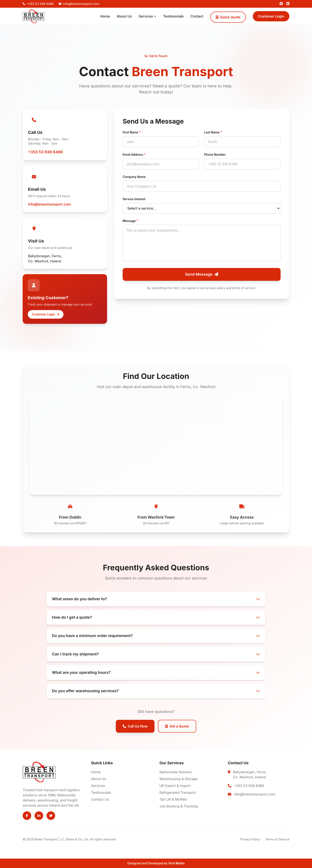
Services (148, 16)
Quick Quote (228, 17)
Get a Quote (177, 726)
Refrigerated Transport (178, 793)
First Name (132, 132)
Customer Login (271, 16)
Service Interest (134, 199)
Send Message (202, 274)
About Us (124, 16)
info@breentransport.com (49, 204)
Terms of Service (277, 839)
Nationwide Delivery (176, 772)
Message (130, 221)
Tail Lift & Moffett (173, 799)
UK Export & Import (175, 786)
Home (105, 16)
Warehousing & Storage (178, 779)
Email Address (134, 155)
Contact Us (100, 799)
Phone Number (215, 155)
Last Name (213, 132)
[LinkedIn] (288, 4)
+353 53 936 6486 (45, 152)
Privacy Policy (250, 839)
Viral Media (177, 863)
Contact (197, 16)
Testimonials (173, 16)
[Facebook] (281, 4)
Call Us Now (135, 726)
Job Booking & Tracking (179, 806)
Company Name (134, 177)
